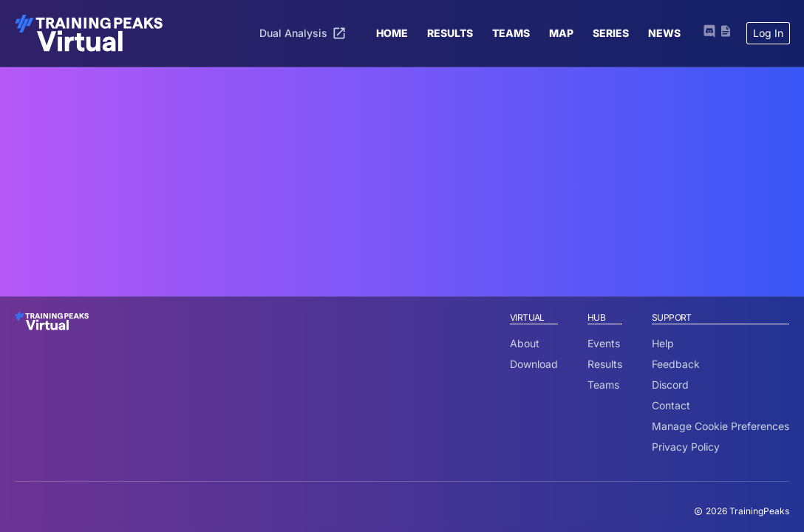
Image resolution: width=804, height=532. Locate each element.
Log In (768, 33)
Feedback (676, 364)
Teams (603, 385)
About (525, 343)
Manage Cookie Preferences (720, 426)
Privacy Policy (686, 447)
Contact (671, 405)
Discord (670, 385)
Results (605, 364)
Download (534, 364)
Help (663, 343)
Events (604, 343)
